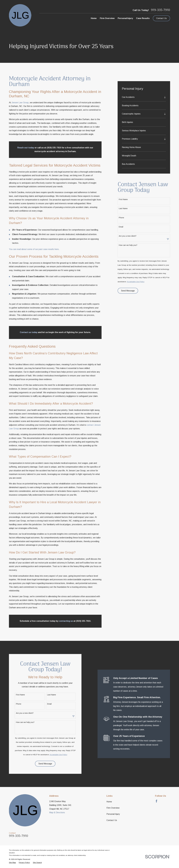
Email (121, 227)
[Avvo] (163, 801)
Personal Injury (113, 814)
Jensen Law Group (20, 103)
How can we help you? (128, 245)
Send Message (128, 291)
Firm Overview (113, 808)
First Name (123, 199)
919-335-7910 (160, 10)
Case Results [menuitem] (143, 18)
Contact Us (161, 18)
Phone (121, 218)
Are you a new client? (128, 236)
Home (109, 802)
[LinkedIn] (169, 801)
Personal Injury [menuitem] (125, 18)
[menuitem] (142, 97)
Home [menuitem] (94, 18)
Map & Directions (57, 812)
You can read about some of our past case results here (34, 249)
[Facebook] (156, 801)
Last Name (123, 208)
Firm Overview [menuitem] (107, 18)
